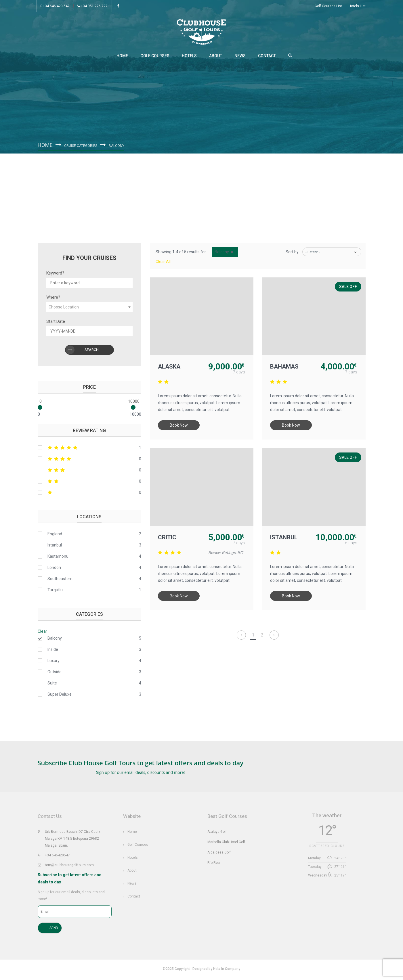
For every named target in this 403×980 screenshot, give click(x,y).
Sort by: (293, 254)
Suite (52, 685)
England (55, 536)
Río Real (214, 864)
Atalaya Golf (217, 833)
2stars (89, 483)
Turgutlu (55, 592)
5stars (89, 449)
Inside (53, 651)
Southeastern (60, 580)
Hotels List (357, 6)
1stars (89, 494)
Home (122, 57)
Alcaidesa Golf (219, 853)
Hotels (189, 57)
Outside (55, 674)
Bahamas (285, 369)
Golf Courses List (328, 6)
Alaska (170, 369)
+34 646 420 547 (55, 6)
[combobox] (89, 309)
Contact (267, 57)
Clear (42, 633)
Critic (168, 539)
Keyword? (55, 275)
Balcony (55, 640)
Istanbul (284, 539)
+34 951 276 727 (92, 6)
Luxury (54, 662)
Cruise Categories (82, 147)
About (216, 57)
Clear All (163, 263)
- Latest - (313, 254)
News (240, 57)
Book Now (179, 427)
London (54, 569)
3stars (89, 472)
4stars (89, 461)
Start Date (56, 323)
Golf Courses (155, 57)
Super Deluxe (60, 696)
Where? (53, 299)
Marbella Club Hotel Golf (226, 843)
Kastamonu (58, 558)
